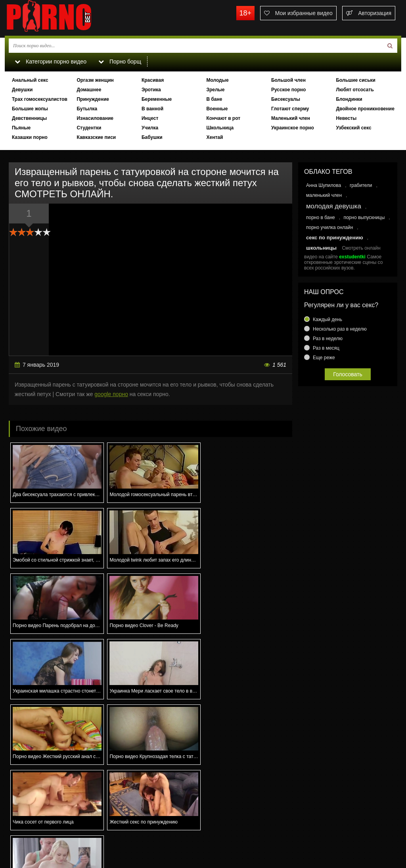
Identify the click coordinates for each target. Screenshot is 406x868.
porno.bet (64, 18)
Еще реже (324, 358)
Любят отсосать (355, 90)
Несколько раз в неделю (340, 329)
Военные (217, 109)
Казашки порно (30, 137)
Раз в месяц (326, 348)
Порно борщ (119, 62)
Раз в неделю (328, 339)
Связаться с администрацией (46, 835)
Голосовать (348, 374)
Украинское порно (293, 128)
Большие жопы (30, 109)
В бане (214, 99)
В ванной (152, 109)
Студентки (89, 128)
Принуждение (93, 99)
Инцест (150, 118)
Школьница (220, 128)
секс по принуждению (335, 238)
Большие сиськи (356, 80)
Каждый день (327, 319)
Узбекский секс (353, 128)
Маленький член (291, 118)
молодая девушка (334, 206)
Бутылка (87, 109)
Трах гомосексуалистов (40, 99)
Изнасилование (95, 118)
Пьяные (21, 128)
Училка (150, 128)
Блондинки (349, 99)
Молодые (217, 80)
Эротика (151, 90)
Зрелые (215, 90)
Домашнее (89, 90)
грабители (361, 185)
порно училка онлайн (329, 227)
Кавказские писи (96, 137)
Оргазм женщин (95, 80)
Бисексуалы (286, 99)
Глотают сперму (290, 109)
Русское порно (288, 90)
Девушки (22, 90)
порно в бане (321, 217)
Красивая (153, 80)
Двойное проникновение (365, 109)
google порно (111, 394)
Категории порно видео (50, 62)
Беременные (157, 99)
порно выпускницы (364, 217)
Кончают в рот (223, 118)
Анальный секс (30, 80)
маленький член (324, 195)
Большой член (288, 80)
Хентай (214, 137)
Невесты (346, 118)
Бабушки (152, 137)
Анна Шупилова (324, 185)
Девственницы (29, 118)
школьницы (321, 248)
